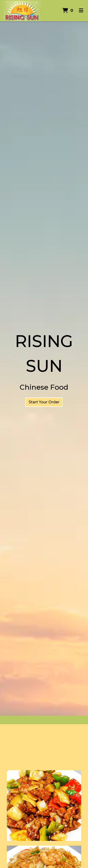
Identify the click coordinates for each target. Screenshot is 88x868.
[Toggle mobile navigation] (81, 11)
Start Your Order (44, 402)
